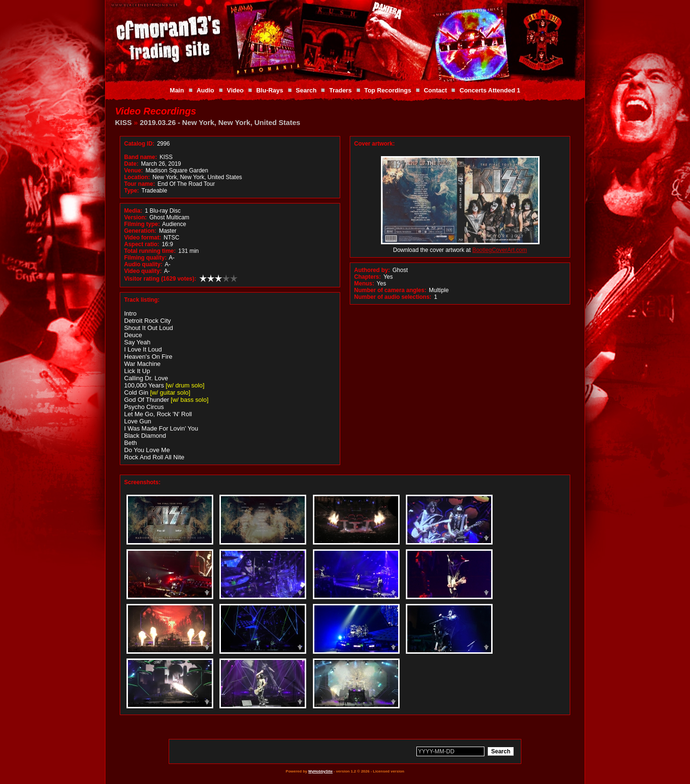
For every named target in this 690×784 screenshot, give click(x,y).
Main (177, 90)
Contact (435, 90)
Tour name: (139, 184)
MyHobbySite (320, 771)
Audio (205, 90)
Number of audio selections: (393, 297)
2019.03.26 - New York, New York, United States (220, 122)
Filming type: (142, 224)
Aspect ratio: (142, 244)
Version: (135, 217)
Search (306, 90)
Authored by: (372, 270)
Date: (131, 164)
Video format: (143, 238)
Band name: (141, 157)
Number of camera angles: (390, 290)
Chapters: (368, 277)
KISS (123, 122)
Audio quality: (143, 264)
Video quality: (143, 271)
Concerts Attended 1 (490, 90)
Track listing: (142, 300)
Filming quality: (145, 258)
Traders (340, 90)
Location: (137, 177)
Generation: (140, 231)
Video (235, 90)
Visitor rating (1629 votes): (160, 279)
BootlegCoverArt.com (500, 250)
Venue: (133, 170)
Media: (133, 211)
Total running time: (150, 251)
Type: (132, 191)
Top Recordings (388, 90)
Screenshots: (142, 482)
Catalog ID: (139, 144)
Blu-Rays (270, 90)
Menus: (364, 284)
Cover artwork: (374, 144)
